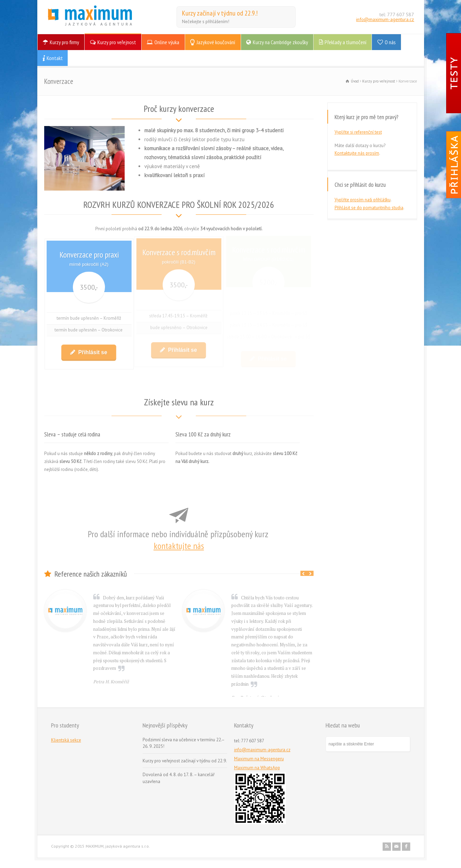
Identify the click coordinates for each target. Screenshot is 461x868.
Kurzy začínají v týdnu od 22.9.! (220, 13)
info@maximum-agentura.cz (385, 19)
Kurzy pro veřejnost (117, 42)
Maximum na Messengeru (259, 759)
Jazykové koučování (216, 42)
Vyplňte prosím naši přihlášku (363, 200)
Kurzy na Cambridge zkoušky (280, 42)
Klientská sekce (66, 740)
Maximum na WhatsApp (257, 768)
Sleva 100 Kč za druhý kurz (203, 434)
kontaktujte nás (179, 546)
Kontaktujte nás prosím (357, 153)
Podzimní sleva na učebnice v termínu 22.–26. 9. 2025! (184, 743)
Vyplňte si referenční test (358, 132)
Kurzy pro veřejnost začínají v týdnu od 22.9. (185, 761)
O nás (390, 42)
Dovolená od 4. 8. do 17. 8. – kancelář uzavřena (179, 778)
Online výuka (167, 42)
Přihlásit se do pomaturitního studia (369, 208)
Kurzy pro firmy (64, 42)
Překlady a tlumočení (345, 42)
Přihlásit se (92, 349)
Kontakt (55, 58)
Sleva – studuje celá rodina (72, 434)
